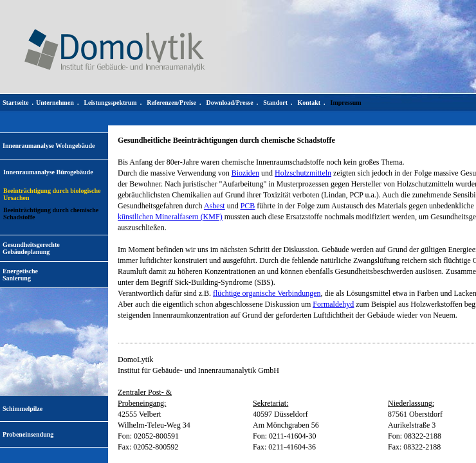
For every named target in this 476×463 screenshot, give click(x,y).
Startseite (16, 103)
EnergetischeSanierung (20, 275)
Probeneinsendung (28, 434)
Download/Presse (230, 103)
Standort (275, 103)
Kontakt (309, 103)
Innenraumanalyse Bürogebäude (48, 172)
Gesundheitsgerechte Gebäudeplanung (31, 248)
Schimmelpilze (23, 409)
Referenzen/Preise (171, 103)
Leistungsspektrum (110, 103)
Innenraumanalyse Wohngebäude (49, 146)
